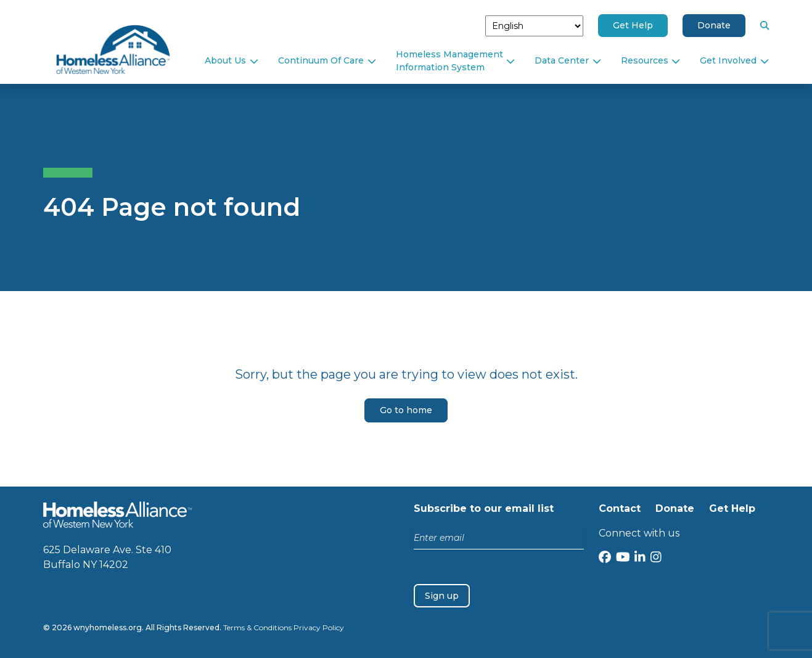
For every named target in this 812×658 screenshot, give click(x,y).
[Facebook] (605, 558)
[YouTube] (623, 558)
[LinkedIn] (640, 558)
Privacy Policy (319, 627)
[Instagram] (656, 558)
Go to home (406, 410)
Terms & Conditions (257, 627)
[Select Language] (534, 26)
